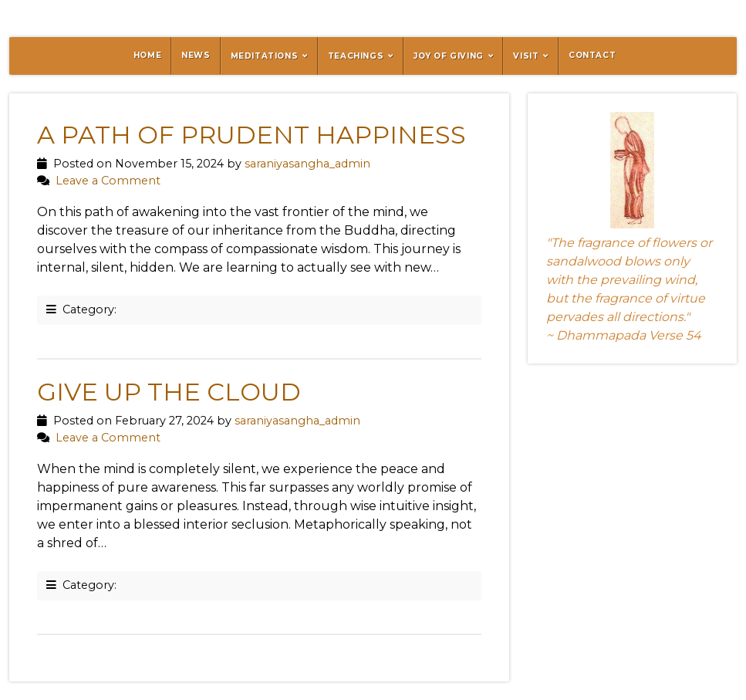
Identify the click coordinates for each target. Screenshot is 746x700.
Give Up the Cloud (169, 392)
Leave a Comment (108, 181)
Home (147, 55)
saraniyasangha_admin (307, 164)
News (196, 55)
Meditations (265, 56)
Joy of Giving (449, 56)
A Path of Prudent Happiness (251, 135)
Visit (526, 56)
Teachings (356, 56)
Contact (592, 55)
